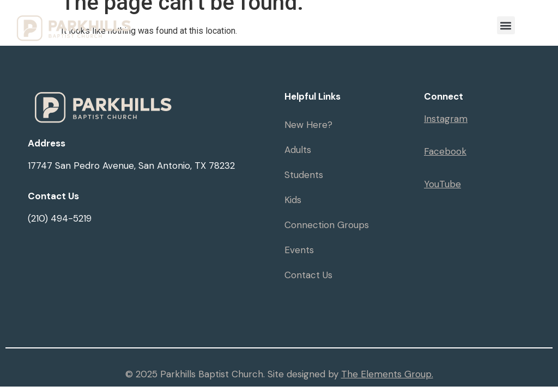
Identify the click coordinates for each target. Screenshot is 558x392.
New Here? (308, 125)
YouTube (442, 184)
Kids (293, 200)
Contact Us (308, 275)
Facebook (445, 151)
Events (299, 250)
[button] (506, 25)
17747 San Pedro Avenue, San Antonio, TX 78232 (131, 166)
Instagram (446, 119)
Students (304, 175)
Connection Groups (327, 225)
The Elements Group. (387, 374)
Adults (298, 150)
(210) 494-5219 (60, 218)
